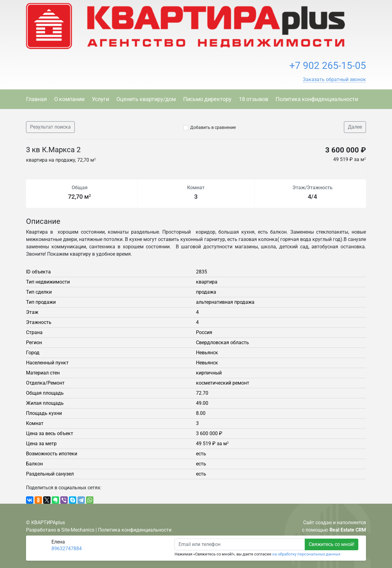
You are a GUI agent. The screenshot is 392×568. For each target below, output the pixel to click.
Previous (29, 170)
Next (361, 170)
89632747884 (67, 549)
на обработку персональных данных (306, 554)
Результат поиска (50, 127)
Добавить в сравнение (213, 127)
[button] (334, 80)
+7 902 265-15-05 (328, 66)
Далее (355, 127)
